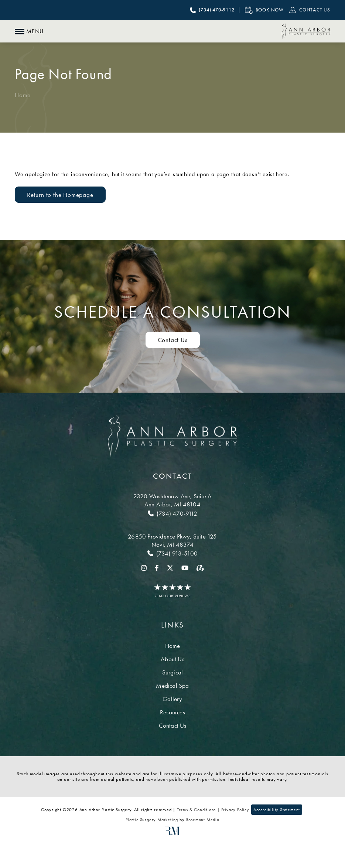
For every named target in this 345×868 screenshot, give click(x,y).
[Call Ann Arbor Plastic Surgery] (212, 10)
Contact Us (173, 725)
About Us (172, 659)
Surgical (173, 672)
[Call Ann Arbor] (172, 513)
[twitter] (170, 567)
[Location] (172, 500)
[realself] (200, 567)
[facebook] (157, 567)
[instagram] (144, 567)
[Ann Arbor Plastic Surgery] (306, 31)
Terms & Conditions (196, 810)
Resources (172, 712)
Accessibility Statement (277, 810)
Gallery (172, 699)
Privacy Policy (235, 810)
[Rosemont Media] (172, 834)
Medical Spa (172, 686)
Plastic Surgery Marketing (152, 820)
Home (23, 95)
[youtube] (185, 567)
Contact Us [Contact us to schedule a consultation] (173, 340)
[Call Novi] (172, 553)
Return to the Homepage (60, 195)
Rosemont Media (203, 820)
